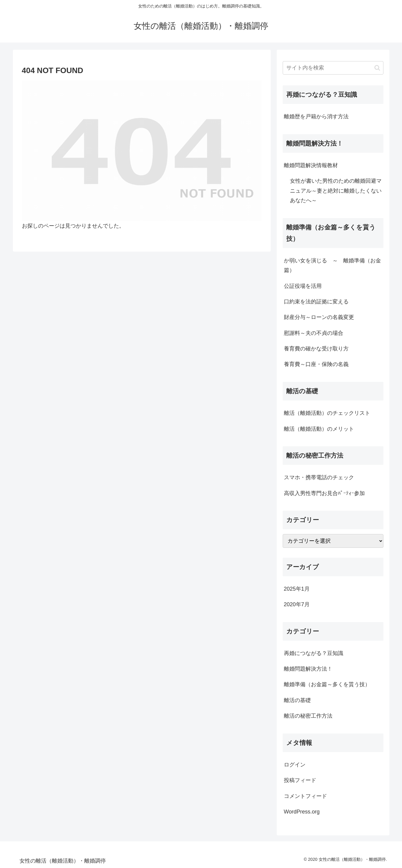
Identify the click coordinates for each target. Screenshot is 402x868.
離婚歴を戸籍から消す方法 (316, 117)
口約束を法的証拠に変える (316, 302)
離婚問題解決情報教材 (311, 165)
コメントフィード (305, 796)
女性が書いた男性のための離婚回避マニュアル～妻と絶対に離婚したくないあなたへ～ (336, 191)
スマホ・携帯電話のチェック (319, 477)
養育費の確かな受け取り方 (316, 349)
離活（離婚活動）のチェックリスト (327, 413)
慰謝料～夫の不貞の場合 (314, 333)
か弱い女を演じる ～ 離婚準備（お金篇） (332, 265)
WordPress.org (302, 812)
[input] (333, 68)
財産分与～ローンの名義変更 (319, 317)
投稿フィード (300, 780)
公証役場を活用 (303, 286)
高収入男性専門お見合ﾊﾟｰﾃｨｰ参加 (324, 493)
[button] (377, 68)
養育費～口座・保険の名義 (316, 364)
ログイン (295, 765)
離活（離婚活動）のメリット (319, 429)
